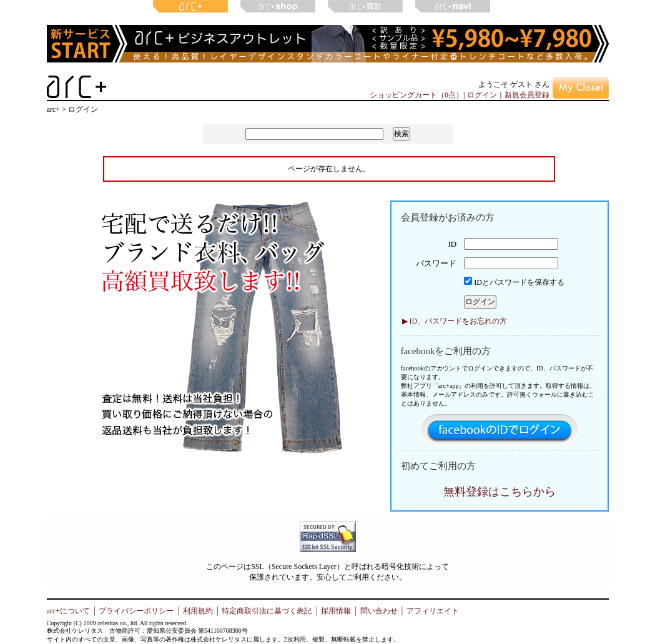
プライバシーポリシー (136, 611)
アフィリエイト (433, 611)
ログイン (482, 95)
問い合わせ (379, 611)
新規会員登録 (527, 95)
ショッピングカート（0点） (416, 95)
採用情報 (336, 611)
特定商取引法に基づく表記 (267, 611)
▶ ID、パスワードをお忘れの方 (455, 321)
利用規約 (198, 611)
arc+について (68, 611)
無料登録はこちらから (500, 492)
